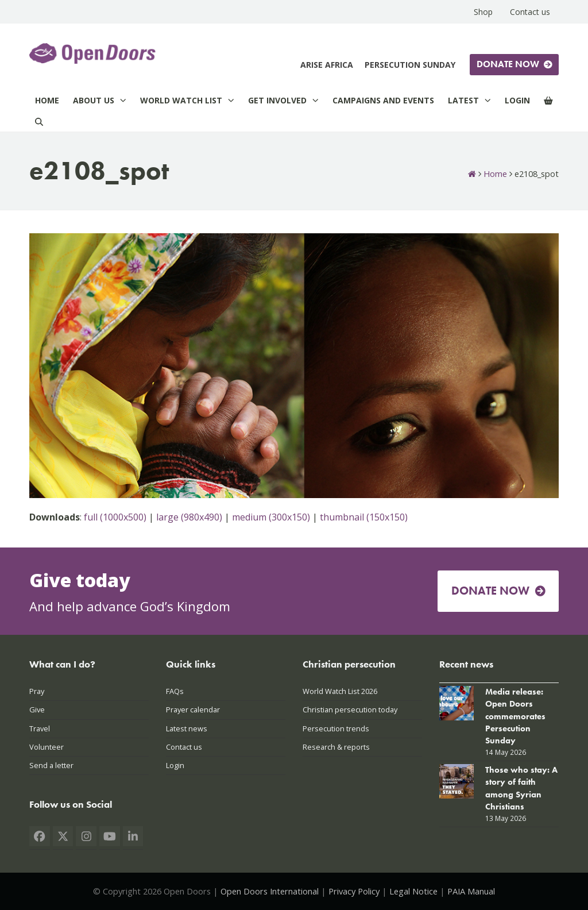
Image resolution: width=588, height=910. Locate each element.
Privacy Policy (354, 891)
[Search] (39, 122)
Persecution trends (336, 728)
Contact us (184, 747)
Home (495, 173)
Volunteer (47, 747)
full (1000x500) (115, 517)
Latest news (187, 728)
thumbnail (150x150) (364, 517)
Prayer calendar (193, 710)
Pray (37, 691)
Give (37, 710)
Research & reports (336, 747)
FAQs (175, 691)
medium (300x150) (271, 517)
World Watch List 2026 (340, 691)
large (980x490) (189, 517)
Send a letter (51, 765)
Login (175, 765)
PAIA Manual (471, 891)
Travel (40, 728)
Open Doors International (270, 891)
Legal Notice (413, 891)
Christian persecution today (350, 710)
